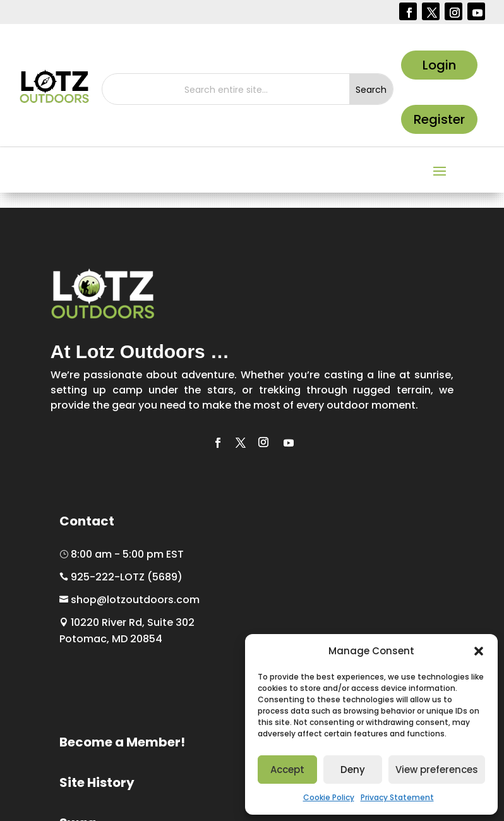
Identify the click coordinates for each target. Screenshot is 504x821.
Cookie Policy (329, 797)
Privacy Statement (397, 797)
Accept (287, 770)
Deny (353, 770)
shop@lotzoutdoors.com (129, 600)
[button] (479, 651)
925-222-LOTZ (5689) (121, 577)
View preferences (437, 770)
